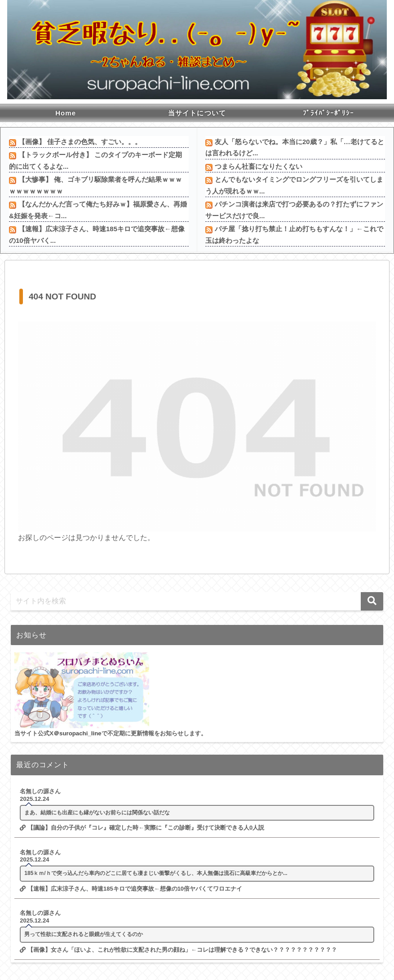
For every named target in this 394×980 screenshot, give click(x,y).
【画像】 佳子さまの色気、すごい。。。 (80, 142)
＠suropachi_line (77, 733)
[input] (197, 601)
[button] (372, 601)
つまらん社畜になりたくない (259, 166)
